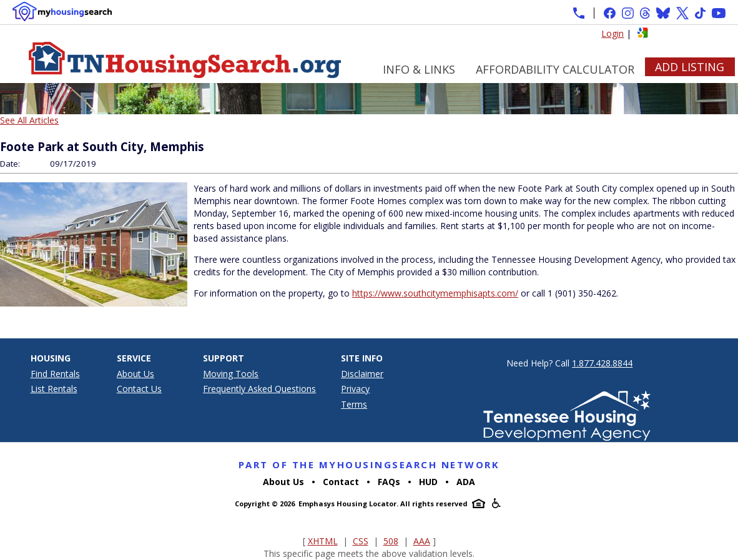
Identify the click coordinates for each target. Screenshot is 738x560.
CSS (361, 541)
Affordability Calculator (555, 69)
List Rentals (54, 389)
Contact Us (139, 389)
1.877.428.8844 (602, 363)
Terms (354, 404)
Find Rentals (55, 374)
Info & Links (419, 69)
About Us (135, 374)
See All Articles (29, 120)
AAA (422, 541)
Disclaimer (362, 374)
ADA (466, 482)
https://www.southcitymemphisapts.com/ (435, 293)
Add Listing (690, 67)
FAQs (389, 482)
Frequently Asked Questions (259, 389)
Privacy (355, 389)
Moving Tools (231, 374)
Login (613, 33)
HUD (428, 482)
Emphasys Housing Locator (347, 504)
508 (391, 541)
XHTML (323, 541)
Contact (341, 482)
